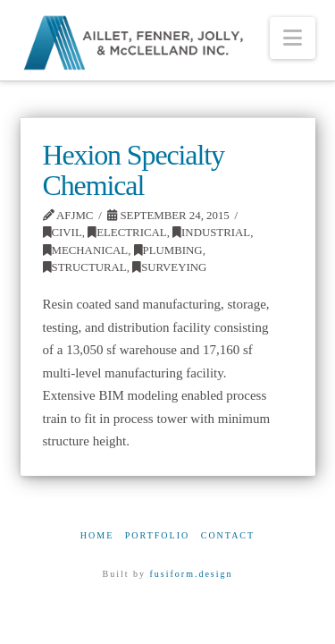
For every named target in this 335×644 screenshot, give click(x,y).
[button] (293, 38)
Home (97, 535)
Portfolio (157, 535)
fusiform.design (191, 574)
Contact (228, 535)
